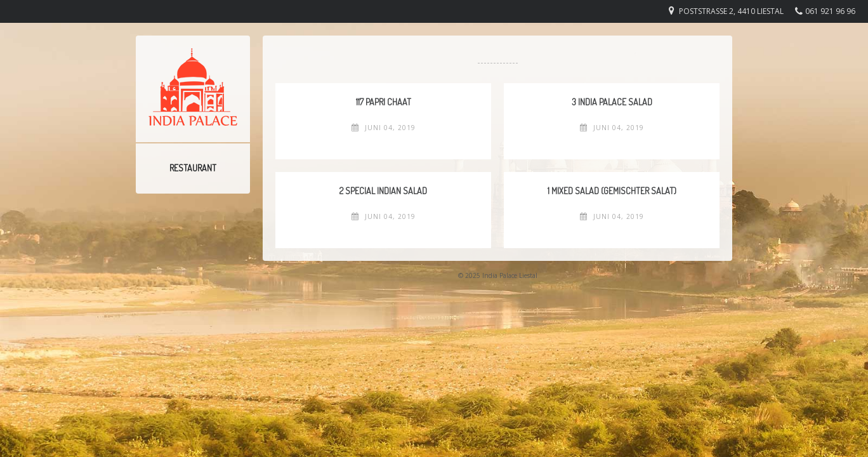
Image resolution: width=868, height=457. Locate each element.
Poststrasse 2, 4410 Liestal (731, 11)
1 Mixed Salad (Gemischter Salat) (612, 191)
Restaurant (193, 168)
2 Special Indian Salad (383, 191)
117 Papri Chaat (384, 102)
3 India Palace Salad (612, 102)
